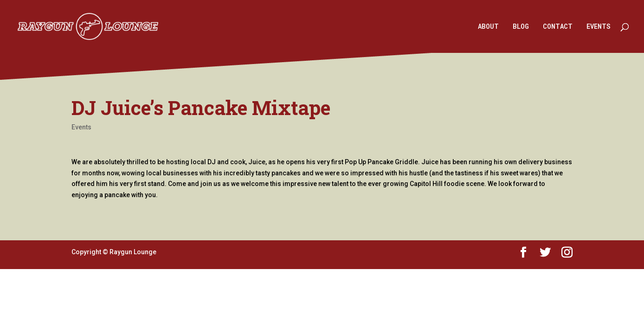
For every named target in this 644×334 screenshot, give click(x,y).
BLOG (521, 27)
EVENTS (599, 27)
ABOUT (488, 27)
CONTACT (558, 27)
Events (81, 127)
